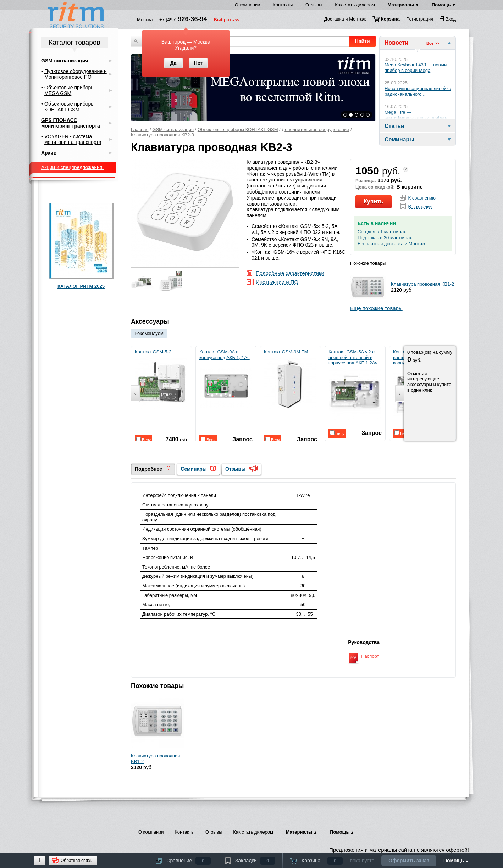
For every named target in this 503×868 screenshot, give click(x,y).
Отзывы (314, 5)
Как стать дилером (355, 5)
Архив (49, 153)
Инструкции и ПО (277, 282)
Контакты (283, 5)
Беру (143, 439)
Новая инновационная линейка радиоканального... (418, 91)
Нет (198, 63)
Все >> (433, 43)
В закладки (420, 207)
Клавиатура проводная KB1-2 (422, 284)
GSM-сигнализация (173, 130)
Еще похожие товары (376, 308)
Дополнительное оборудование (315, 130)
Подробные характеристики (290, 273)
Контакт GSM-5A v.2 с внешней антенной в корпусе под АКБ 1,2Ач (355, 385)
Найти (363, 41)
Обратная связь (76, 861)
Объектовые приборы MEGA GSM (69, 90)
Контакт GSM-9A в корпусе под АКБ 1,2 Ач (226, 382)
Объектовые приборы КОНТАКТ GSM (238, 130)
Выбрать (224, 20)
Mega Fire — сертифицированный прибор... (417, 115)
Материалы (401, 5)
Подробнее (148, 469)
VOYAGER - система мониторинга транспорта (73, 139)
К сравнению (422, 198)
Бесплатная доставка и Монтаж (391, 244)
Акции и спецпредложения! (72, 167)
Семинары (194, 469)
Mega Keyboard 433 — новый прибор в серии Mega (416, 68)
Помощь (441, 5)
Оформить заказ (409, 861)
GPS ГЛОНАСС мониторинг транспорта (71, 123)
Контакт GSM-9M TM (290, 379)
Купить (374, 201)
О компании (248, 5)
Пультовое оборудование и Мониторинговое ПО (76, 74)
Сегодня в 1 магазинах (382, 232)
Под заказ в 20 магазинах (385, 238)
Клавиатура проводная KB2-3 (162, 135)
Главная (140, 130)
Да (173, 63)
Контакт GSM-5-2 (161, 379)
